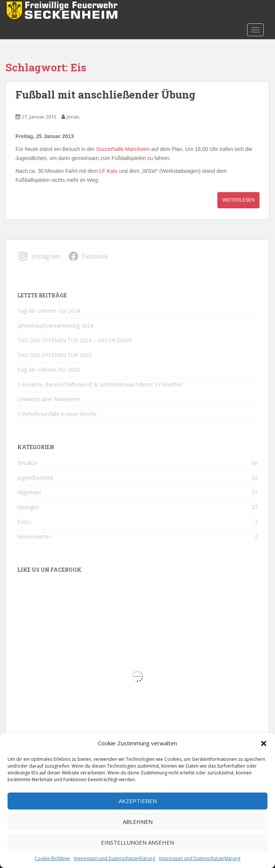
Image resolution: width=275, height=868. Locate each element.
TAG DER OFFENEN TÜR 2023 (54, 355)
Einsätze (27, 463)
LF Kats (108, 171)
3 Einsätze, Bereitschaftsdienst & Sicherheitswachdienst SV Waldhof (100, 384)
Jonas (73, 117)
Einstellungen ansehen (137, 842)
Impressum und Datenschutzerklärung (115, 858)
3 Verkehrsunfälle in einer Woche (57, 414)
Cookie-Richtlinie (52, 858)
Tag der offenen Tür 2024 (49, 311)
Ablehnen (138, 822)
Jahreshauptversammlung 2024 (55, 325)
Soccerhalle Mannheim (123, 149)
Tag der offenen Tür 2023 (49, 370)
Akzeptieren (138, 801)
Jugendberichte (35, 478)
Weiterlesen (238, 200)
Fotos (24, 522)
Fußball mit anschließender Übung (105, 95)
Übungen (28, 507)
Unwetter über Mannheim (49, 399)
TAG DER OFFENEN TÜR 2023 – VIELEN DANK (75, 340)
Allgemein (29, 492)
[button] (264, 743)
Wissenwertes (34, 536)
